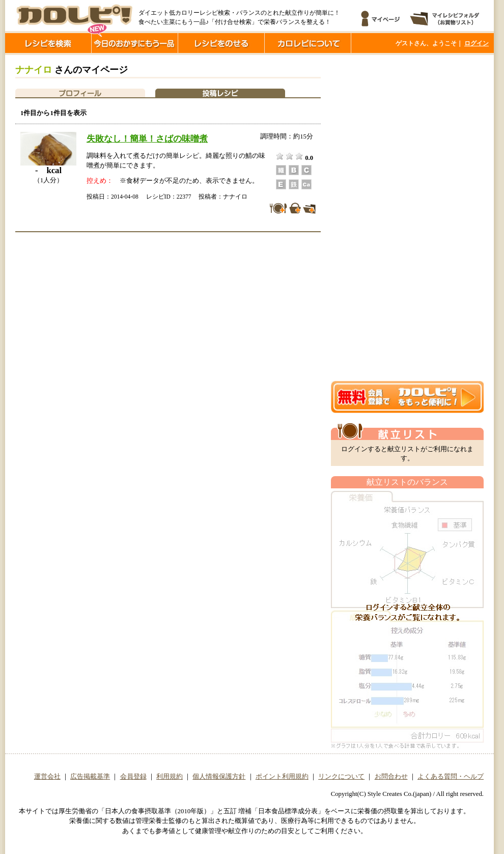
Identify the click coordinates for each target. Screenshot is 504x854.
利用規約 (170, 777)
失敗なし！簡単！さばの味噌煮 (147, 139)
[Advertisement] (371, 218)
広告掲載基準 (90, 777)
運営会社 (47, 777)
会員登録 (133, 777)
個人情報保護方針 (219, 777)
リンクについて (341, 777)
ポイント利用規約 (282, 777)
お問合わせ (391, 777)
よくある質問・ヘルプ (451, 777)
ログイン (477, 43)
